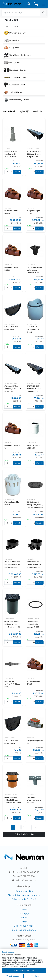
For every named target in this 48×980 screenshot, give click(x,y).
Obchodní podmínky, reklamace (24, 895)
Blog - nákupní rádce (24, 926)
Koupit (17, 172)
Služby (24, 922)
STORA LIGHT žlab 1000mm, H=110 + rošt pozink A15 (34, 154)
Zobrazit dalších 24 (24, 834)
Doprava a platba (24, 891)
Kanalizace (14, 26)
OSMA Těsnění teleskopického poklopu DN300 (33, 624)
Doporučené (9, 111)
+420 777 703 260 (26, 876)
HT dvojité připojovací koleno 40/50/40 (34, 800)
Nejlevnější (24, 111)
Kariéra (24, 918)
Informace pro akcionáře (24, 930)
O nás (24, 909)
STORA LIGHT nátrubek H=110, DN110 (33, 329)
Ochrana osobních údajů (24, 899)
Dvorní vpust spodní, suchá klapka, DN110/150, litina (35, 270)
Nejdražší (38, 111)
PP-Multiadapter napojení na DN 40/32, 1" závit (11, 154)
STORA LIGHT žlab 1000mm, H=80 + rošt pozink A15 (13, 389)
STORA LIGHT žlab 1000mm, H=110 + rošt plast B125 (34, 389)
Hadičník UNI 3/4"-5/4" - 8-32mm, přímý (12, 684)
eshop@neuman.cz (26, 880)
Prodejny (24, 914)
